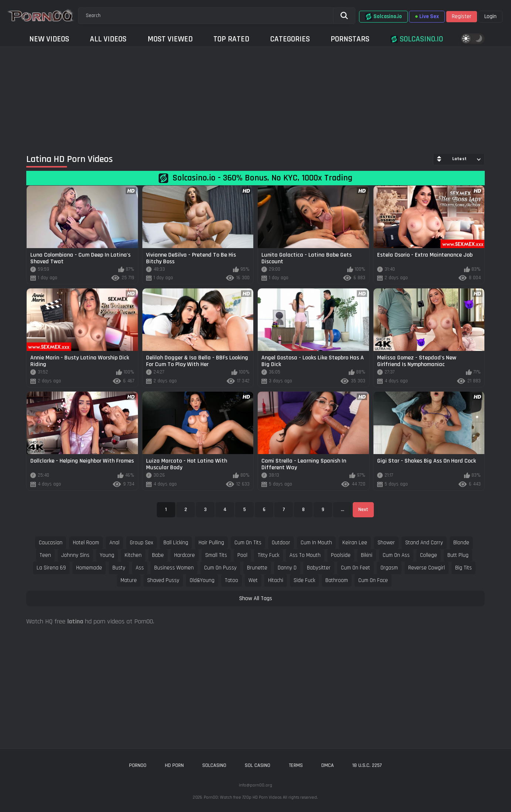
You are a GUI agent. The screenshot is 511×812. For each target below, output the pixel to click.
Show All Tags (256, 598)
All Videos (108, 39)
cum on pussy (220, 568)
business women (174, 568)
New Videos (49, 39)
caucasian (51, 543)
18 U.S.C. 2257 (367, 765)
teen (45, 555)
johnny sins (75, 555)
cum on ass (396, 555)
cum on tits (248, 543)
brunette (257, 568)
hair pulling (211, 543)
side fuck (304, 580)
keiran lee (355, 543)
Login (490, 16)
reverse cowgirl (427, 568)
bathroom (337, 580)
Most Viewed (170, 39)
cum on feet (356, 568)
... (343, 510)
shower (386, 543)
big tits (463, 568)
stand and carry (424, 543)
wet (253, 580)
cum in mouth (316, 543)
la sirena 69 (51, 568)
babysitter (319, 568)
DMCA (328, 765)
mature (129, 580)
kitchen (133, 555)
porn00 (138, 765)
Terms (296, 765)
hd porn (174, 765)
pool (242, 555)
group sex (141, 543)
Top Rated (231, 39)
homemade (89, 568)
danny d (287, 568)
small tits (216, 555)
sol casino (258, 765)
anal (114, 543)
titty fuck (268, 555)
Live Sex (427, 16)
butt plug (458, 555)
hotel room (86, 543)
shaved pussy (163, 580)
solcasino (214, 765)
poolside (341, 555)
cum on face (373, 580)
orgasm (389, 568)
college (429, 555)
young (107, 555)
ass (140, 568)
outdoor (281, 543)
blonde (461, 543)
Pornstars (350, 39)
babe (158, 555)
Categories (290, 39)
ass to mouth (305, 555)
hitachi (276, 580)
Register (462, 16)
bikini (367, 555)
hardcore (185, 555)
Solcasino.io (383, 17)
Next (363, 510)
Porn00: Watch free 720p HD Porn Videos (243, 797)
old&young (202, 580)
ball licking (176, 543)
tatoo (231, 580)
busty (119, 568)
